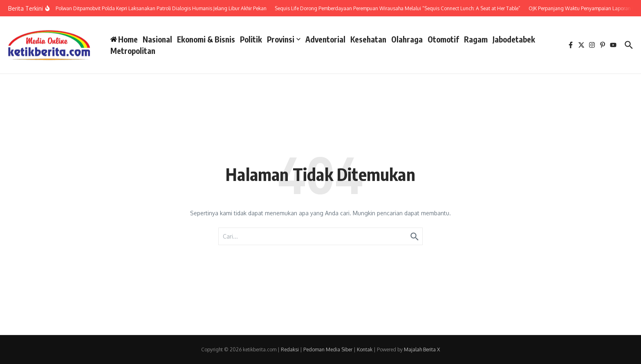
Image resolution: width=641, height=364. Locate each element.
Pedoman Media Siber (328, 349)
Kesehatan (368, 39)
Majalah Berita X (422, 349)
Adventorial (325, 39)
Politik (251, 39)
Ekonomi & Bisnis (206, 39)
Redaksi (290, 349)
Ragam (476, 39)
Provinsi (284, 39)
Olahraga (407, 39)
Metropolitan (133, 51)
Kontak (365, 349)
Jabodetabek (514, 39)
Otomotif (443, 39)
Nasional (157, 39)
